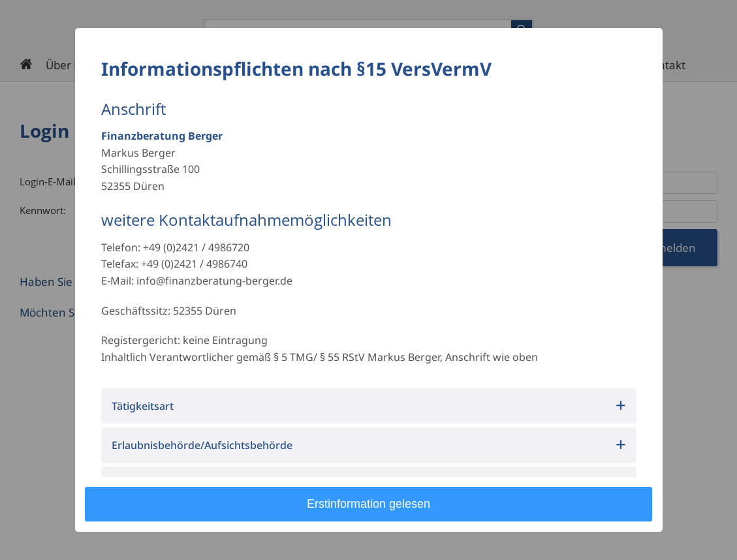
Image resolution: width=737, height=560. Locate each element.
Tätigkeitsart (143, 406)
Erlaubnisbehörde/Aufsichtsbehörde (202, 445)
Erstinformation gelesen (368, 504)
